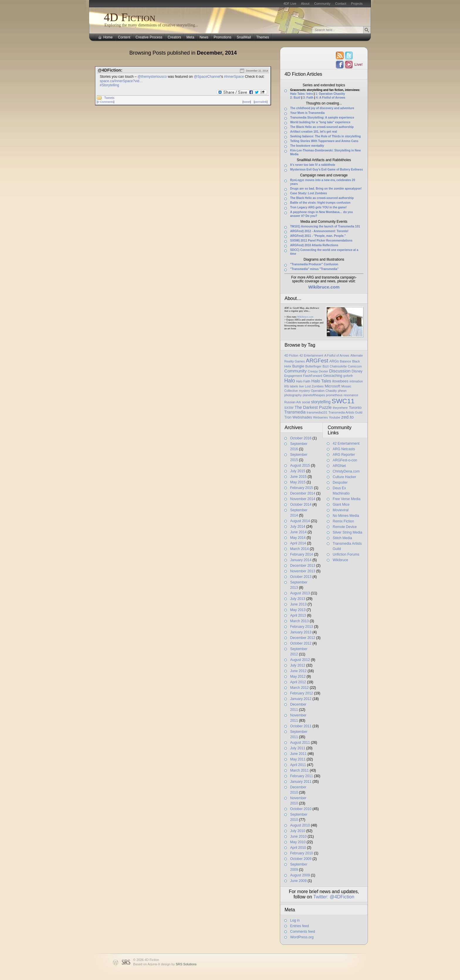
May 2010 (298, 842)
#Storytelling (109, 85)
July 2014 (298, 527)
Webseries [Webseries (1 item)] (320, 417)
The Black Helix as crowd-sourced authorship (322, 127)
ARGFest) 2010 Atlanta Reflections (314, 245)
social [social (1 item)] (306, 402)
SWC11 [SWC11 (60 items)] (343, 401)
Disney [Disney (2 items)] (357, 371)
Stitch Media (342, 538)
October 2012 (301, 643)
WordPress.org (302, 937)
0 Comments (106, 102)
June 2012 (298, 671)
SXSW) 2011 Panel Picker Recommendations (321, 241)
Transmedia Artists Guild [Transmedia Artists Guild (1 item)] (346, 412)
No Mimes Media (346, 516)
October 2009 (301, 859)
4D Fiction (130, 17)
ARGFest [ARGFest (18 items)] (317, 361)
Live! (358, 65)
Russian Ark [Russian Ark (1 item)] (293, 402)
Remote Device (345, 527)
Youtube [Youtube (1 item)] (335, 417)
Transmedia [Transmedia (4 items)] (295, 412)
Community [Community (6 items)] (295, 371)
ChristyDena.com (346, 471)
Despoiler (340, 483)
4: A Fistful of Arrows (331, 98)
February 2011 (302, 776)
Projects (357, 4)
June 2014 (298, 532)
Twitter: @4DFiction (334, 897)
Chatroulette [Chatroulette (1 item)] (338, 366)
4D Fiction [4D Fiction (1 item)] (291, 355)
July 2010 (298, 831)
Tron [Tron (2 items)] (288, 417)
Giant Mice (341, 505)
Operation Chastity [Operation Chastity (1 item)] (324, 391)
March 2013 (299, 621)
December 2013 (303, 566)
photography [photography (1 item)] (293, 395)
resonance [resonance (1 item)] (351, 395)
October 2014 (301, 505)
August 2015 (300, 465)
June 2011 (298, 754)
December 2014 (303, 493)
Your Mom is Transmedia (307, 113)
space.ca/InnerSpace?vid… (121, 81)
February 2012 (302, 693)
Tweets (109, 98)
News (204, 37)
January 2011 (301, 782)
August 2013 (300, 593)
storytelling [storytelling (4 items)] (321, 402)
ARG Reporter (344, 455)
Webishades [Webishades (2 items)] (302, 417)
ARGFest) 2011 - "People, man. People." (318, 236)
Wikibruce (340, 560)
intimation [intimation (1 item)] (356, 381)
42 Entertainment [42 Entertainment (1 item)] (311, 355)
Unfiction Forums (346, 554)
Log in (295, 920)
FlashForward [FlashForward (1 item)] (313, 376)
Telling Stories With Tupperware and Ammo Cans (324, 141)
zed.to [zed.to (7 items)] (347, 417)
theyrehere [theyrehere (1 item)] (340, 408)
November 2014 (303, 499)
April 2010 (298, 848)
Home (108, 37)
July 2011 (298, 748)
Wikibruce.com (305, 317)
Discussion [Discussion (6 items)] (340, 371)
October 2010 (301, 809)
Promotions (223, 37)
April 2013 (298, 615)
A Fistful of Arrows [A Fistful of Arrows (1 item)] (337, 355)
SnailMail (244, 37)
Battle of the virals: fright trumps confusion (320, 203)
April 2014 (298, 543)
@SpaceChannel (207, 77)
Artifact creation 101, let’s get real (314, 132)
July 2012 (298, 665)
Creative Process (149, 37)
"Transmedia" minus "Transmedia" (314, 269)
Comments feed (303, 932)
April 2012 (298, 682)
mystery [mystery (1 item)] (304, 391)
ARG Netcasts (344, 449)
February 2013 (302, 627)
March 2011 (299, 770)
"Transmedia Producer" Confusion (314, 264)
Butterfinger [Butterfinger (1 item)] (313, 366)
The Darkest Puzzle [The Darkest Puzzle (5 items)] (313, 407)
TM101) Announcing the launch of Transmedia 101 (325, 226)
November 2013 (303, 571)
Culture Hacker (344, 477)
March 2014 (299, 549)
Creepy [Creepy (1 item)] (313, 371)
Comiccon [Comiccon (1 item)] (355, 366)
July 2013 (298, 599)
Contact (341, 4)
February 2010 (302, 853)
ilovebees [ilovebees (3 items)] (340, 381)
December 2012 (303, 638)
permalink (261, 102)
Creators (174, 37)
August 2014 (300, 521)
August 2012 (300, 660)
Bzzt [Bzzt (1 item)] (325, 366)
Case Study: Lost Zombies (309, 193)
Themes (263, 37)
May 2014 (298, 538)
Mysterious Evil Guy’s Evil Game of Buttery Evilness (327, 169)
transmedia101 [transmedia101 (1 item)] (317, 412)
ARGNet (339, 466)
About (305, 4)
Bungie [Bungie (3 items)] (298, 366)
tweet (247, 102)
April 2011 (298, 765)
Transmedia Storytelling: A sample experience (322, 118)
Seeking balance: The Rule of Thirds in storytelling (325, 136)
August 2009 (300, 875)
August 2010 (300, 825)
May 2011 (298, 759)
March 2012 (299, 688)
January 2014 (301, 560)
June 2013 (298, 604)
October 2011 (301, 726)
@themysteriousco (152, 77)
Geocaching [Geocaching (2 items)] (333, 376)
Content (124, 37)
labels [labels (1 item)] (294, 386)
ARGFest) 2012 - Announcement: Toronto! (319, 231)
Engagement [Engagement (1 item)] (293, 376)
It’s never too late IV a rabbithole (313, 165)
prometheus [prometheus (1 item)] (334, 395)
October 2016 (301, 438)
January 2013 (301, 632)
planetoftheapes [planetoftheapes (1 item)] (314, 395)
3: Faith (308, 98)
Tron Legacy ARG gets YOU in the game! (318, 207)
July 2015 (298, 471)
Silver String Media (347, 532)
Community (322, 4)
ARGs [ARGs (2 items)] (334, 361)
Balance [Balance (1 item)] (345, 361)
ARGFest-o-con (345, 460)
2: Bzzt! (295, 98)
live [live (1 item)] (302, 386)
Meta (190, 37)
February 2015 (302, 488)
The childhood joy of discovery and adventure (322, 108)
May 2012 (298, 677)
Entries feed (300, 926)
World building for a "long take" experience (320, 122)
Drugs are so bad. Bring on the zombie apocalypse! (326, 189)
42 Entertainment (346, 443)
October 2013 (301, 577)
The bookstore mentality (307, 146)
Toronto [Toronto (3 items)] (355, 408)
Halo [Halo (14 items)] (290, 381)
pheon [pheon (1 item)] (342, 391)
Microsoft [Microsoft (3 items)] (333, 386)
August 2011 (300, 743)
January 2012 (301, 699)
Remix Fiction (343, 521)
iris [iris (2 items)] (286, 386)
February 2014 (302, 554)
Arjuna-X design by (172, 964)
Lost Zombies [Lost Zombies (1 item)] (314, 386)
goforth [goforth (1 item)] (348, 376)
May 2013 (298, 610)
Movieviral (341, 510)
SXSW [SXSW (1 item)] (289, 408)
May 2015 (298, 482)
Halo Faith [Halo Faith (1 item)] (303, 381)
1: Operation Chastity (330, 94)
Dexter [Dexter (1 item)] (323, 371)
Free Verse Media (347, 499)
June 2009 (298, 881)
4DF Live (290, 4)
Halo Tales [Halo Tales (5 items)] (321, 381)
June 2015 (298, 477)
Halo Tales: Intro (302, 94)
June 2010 (298, 836)
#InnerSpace (234, 77)
